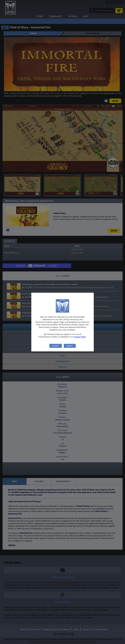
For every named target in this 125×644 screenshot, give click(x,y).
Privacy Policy (80, 337)
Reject (70, 346)
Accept (56, 346)
